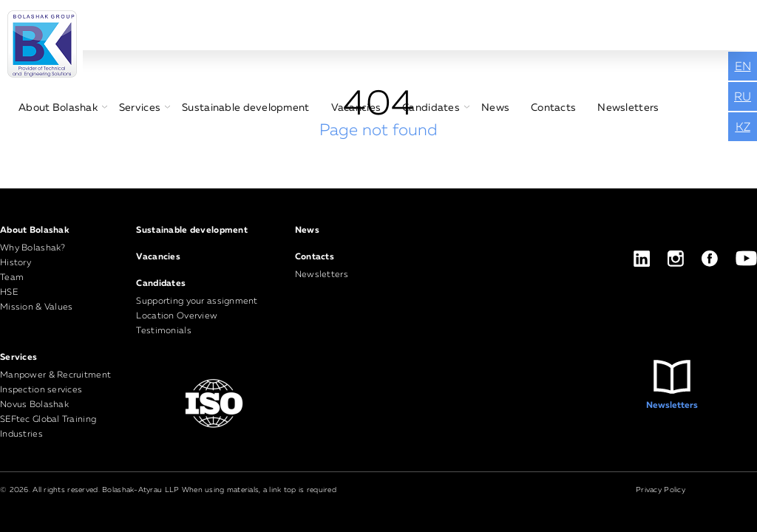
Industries (21, 434)
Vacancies (356, 108)
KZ (743, 128)
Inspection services (41, 390)
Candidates (431, 108)
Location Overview (177, 316)
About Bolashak (58, 108)
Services (140, 108)
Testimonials (163, 331)
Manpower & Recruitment (55, 375)
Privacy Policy (661, 490)
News (495, 108)
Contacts (553, 108)
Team (12, 278)
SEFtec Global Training (48, 420)
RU (743, 98)
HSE (9, 293)
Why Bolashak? (33, 248)
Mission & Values (36, 307)
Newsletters (628, 108)
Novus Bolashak (34, 405)
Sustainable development (245, 108)
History (16, 263)
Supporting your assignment (197, 301)
